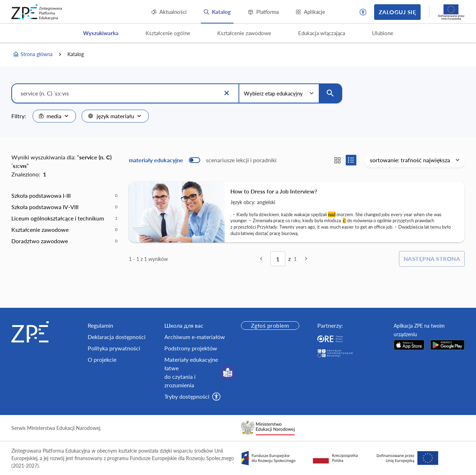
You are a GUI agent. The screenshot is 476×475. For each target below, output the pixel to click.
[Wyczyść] (226, 93)
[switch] (203, 160)
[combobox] (54, 116)
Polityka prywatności (114, 348)
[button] (363, 12)
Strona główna (33, 54)
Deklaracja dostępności (117, 337)
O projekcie (102, 359)
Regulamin (100, 325)
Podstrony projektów (191, 348)
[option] (64, 196)
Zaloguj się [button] (397, 12)
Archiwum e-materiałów (195, 337)
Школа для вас (184, 325)
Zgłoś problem (270, 325)
